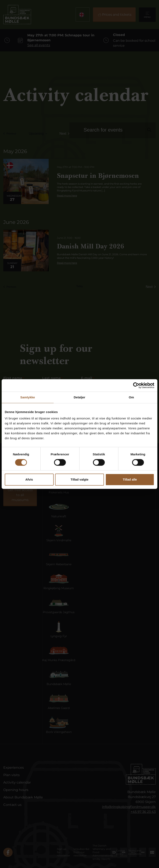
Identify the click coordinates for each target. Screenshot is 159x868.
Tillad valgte (79, 479)
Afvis (29, 479)
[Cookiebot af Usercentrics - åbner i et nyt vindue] (136, 385)
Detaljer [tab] (79, 397)
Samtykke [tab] (28, 397)
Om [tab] (131, 397)
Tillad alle (130, 479)
